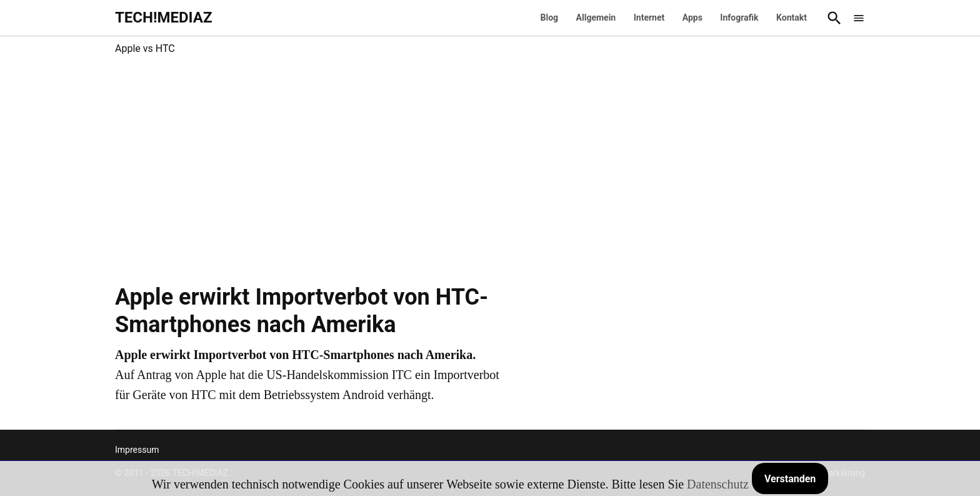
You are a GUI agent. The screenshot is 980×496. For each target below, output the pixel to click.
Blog (550, 18)
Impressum (137, 450)
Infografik (739, 18)
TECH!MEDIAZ (164, 18)
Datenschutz (718, 484)
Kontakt (792, 18)
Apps (692, 18)
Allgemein (596, 18)
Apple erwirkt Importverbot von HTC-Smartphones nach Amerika (302, 311)
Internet (649, 18)
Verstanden (790, 479)
